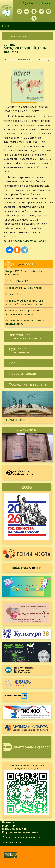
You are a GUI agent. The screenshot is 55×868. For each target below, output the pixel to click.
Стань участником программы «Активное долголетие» (23, 312)
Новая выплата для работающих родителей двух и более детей (24, 303)
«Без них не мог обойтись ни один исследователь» (25, 322)
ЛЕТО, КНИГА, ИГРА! (17, 281)
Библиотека (27, 568)
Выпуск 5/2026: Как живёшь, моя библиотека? (24, 273)
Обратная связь (12, 842)
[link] (27, 36)
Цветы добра (13, 294)
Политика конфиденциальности (22, 837)
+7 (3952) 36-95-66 (35, 3)
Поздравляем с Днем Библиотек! (25, 288)
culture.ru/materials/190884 (31, 241)
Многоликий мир (15, 420)
